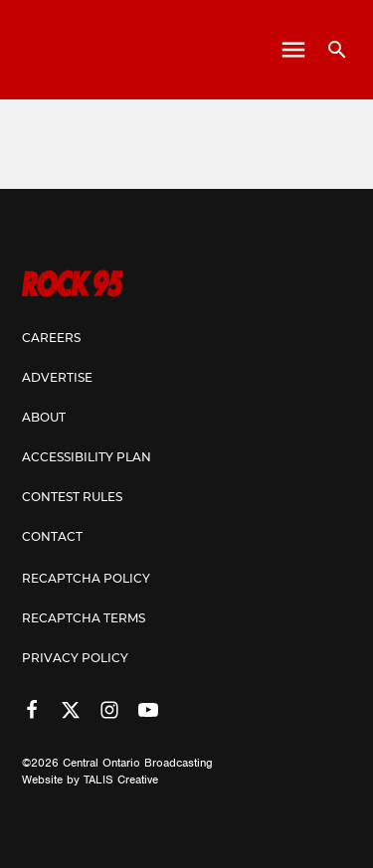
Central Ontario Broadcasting (138, 763)
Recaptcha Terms (84, 619)
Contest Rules (72, 498)
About (44, 419)
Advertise (57, 379)
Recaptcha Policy (86, 580)
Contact (52, 538)
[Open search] (330, 50)
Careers (51, 339)
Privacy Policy (75, 659)
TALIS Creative (121, 780)
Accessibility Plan (87, 458)
